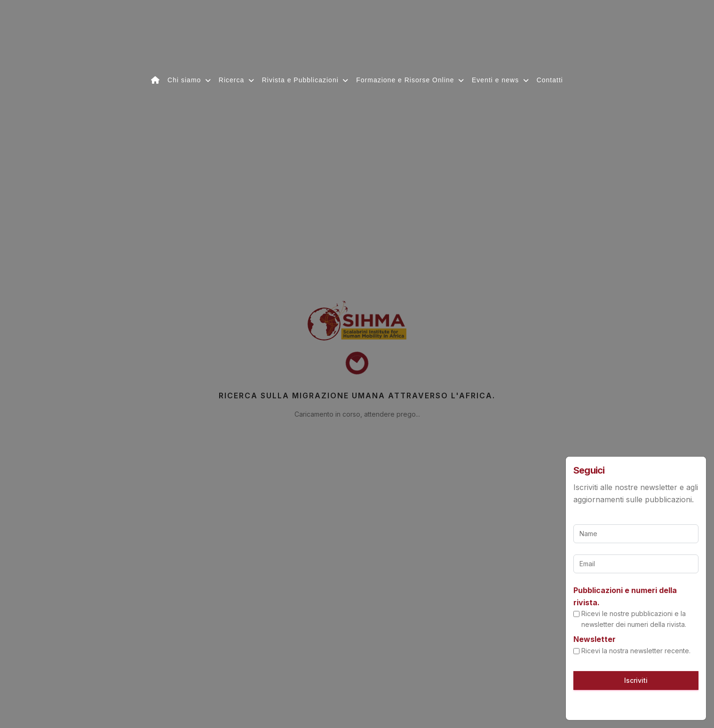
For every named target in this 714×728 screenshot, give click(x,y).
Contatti (550, 80)
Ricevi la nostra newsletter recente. (636, 651)
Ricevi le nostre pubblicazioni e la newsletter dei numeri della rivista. (634, 619)
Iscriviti (636, 680)
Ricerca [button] (233, 80)
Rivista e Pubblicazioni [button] (301, 80)
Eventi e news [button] (496, 80)
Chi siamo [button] (185, 80)
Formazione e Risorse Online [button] (406, 80)
